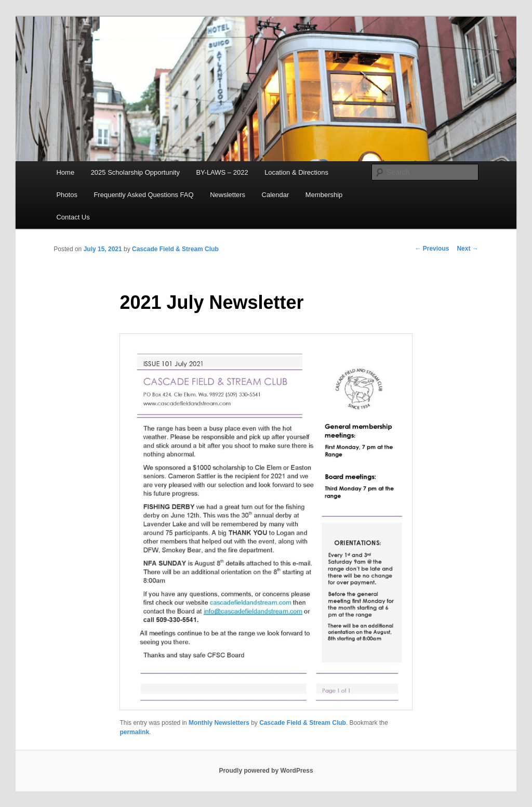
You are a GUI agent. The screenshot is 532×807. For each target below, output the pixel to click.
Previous (432, 249)
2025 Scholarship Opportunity (135, 172)
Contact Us (73, 217)
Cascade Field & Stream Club (175, 249)
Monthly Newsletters (219, 723)
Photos (66, 195)
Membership (324, 195)
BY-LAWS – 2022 (222, 172)
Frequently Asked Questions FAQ (143, 195)
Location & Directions (296, 172)
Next (467, 249)
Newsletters (228, 195)
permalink (134, 732)
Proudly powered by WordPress (266, 771)
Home (65, 172)
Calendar (276, 195)
